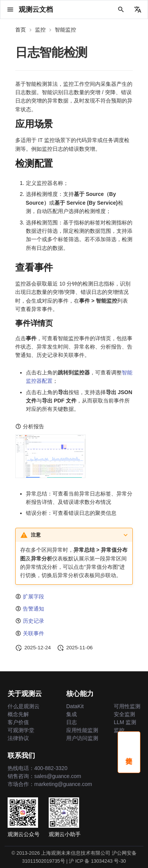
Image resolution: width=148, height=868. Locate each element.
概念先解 (18, 714)
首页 (21, 30)
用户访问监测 (82, 738)
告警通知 (33, 609)
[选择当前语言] (138, 9)
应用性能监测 (82, 730)
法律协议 (18, 738)
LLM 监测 (125, 722)
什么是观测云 (24, 706)
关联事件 (33, 633)
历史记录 (33, 621)
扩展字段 (33, 597)
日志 (72, 722)
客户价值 (18, 722)
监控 (119, 730)
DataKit (75, 706)
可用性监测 (127, 706)
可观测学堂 (21, 730)
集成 (72, 714)
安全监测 (124, 714)
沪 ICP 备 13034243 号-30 (97, 861)
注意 (36, 535)
